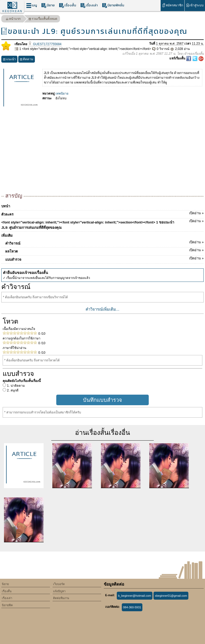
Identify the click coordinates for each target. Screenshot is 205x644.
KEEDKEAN (12, 11)
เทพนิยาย (62, 94)
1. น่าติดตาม (15, 386)
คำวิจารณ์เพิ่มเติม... (102, 309)
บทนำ (6, 206)
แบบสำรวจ (104, 259)
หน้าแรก (13, 19)
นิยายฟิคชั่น (113, 5)
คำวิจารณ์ (104, 242)
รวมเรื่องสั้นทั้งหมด (43, 19)
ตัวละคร (102, 213)
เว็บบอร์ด (59, 584)
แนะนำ (9, 60)
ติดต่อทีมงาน (61, 598)
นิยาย (48, 5)
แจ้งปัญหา (59, 591)
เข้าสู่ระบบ (195, 5)
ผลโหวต (104, 250)
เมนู (32, 5)
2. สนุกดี (12, 390)
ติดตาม (27, 60)
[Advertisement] (102, 152)
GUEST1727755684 (45, 44)
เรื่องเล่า (89, 5)
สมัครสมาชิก (172, 5)
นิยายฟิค (7, 605)
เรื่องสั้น (67, 5)
